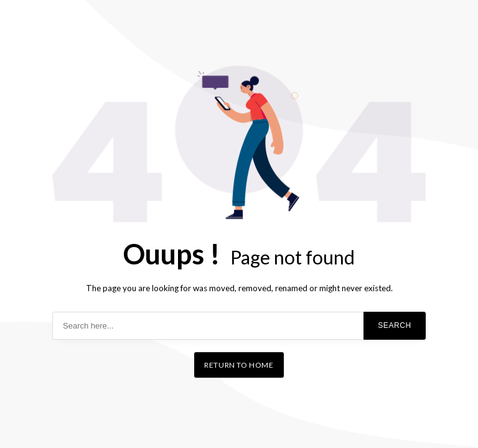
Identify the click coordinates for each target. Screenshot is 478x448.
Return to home (239, 365)
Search (395, 325)
